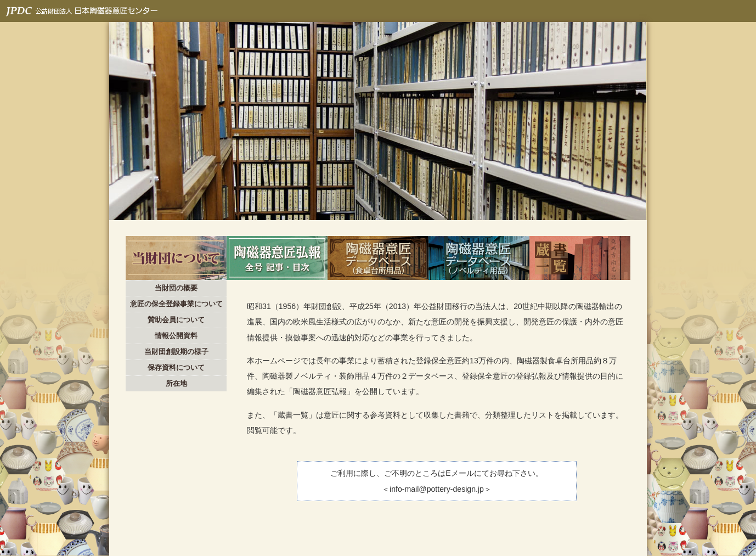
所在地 (176, 383)
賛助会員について (176, 320)
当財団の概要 (176, 288)
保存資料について (176, 367)
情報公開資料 (176, 336)
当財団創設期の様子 (176, 352)
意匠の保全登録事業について (176, 304)
